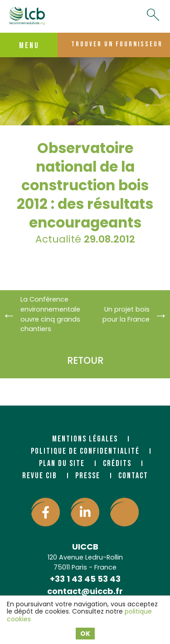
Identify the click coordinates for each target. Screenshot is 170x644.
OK (85, 634)
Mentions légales (85, 439)
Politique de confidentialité (85, 451)
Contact (133, 476)
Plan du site (62, 463)
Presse (88, 476)
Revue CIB (40, 476)
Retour (85, 360)
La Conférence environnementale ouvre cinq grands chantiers (49, 314)
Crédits (117, 463)
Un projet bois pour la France (126, 314)
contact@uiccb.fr (85, 591)
